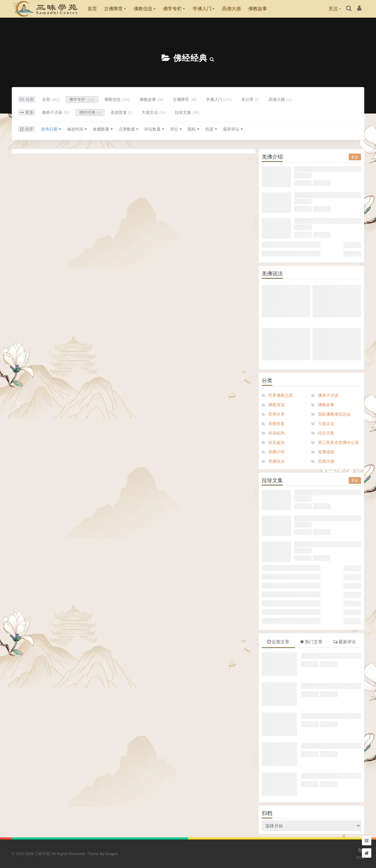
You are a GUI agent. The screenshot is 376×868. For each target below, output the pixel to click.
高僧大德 (231, 9)
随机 (194, 129)
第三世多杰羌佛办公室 (338, 442)
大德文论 (153, 112)
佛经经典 (190, 58)
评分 (176, 129)
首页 (92, 9)
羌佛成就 (326, 452)
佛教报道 (276, 405)
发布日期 (51, 129)
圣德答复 (121, 112)
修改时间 (77, 129)
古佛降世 (113, 9)
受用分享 (276, 414)
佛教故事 (258, 9)
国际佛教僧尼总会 (334, 414)
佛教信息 (143, 9)
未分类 (250, 99)
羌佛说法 (276, 461)
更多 (355, 157)
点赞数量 (129, 129)
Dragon (112, 854)
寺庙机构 (276, 433)
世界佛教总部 (281, 395)
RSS (360, 853)
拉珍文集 (187, 112)
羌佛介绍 (276, 452)
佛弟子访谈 (56, 112)
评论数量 (154, 129)
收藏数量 (103, 129)
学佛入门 (202, 9)
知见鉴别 (276, 442)
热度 (211, 129)
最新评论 (233, 129)
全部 (51, 99)
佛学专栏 (172, 9)
